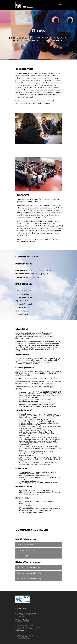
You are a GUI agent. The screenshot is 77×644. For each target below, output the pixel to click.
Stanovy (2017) (23, 556)
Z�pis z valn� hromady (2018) (29, 579)
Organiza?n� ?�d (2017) (27, 550)
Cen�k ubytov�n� (25, 545)
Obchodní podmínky (22, 619)
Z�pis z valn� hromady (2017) (29, 573)
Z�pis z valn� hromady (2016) (29, 568)
